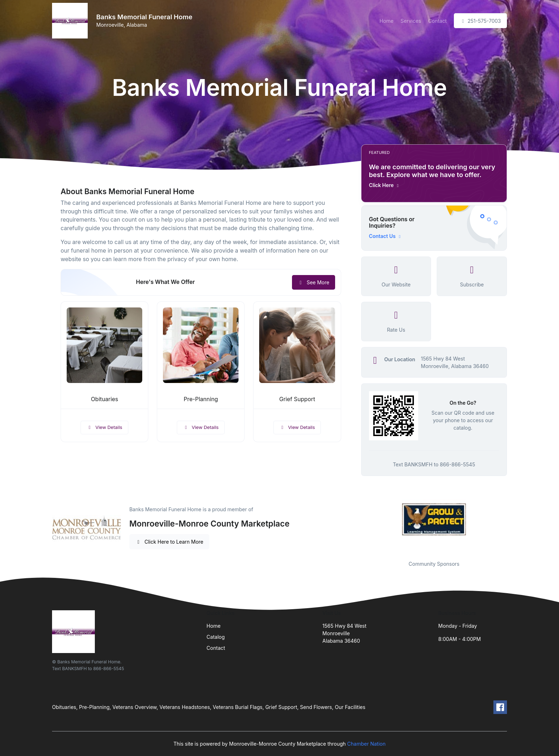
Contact (437, 21)
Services (411, 21)
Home (386, 21)
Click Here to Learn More (170, 542)
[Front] (71, 21)
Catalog (216, 637)
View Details (104, 427)
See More (314, 282)
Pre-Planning (201, 399)
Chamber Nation (366, 744)
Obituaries (104, 399)
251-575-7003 (480, 21)
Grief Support (297, 399)
